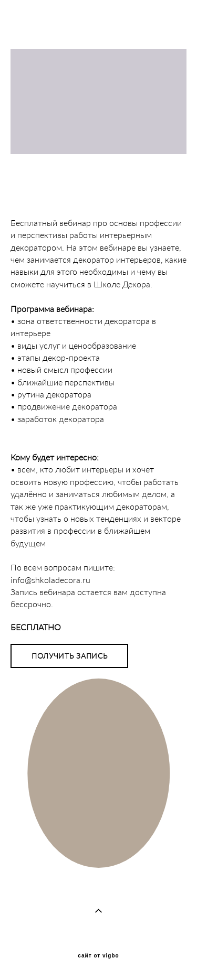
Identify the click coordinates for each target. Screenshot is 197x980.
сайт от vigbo (98, 956)
